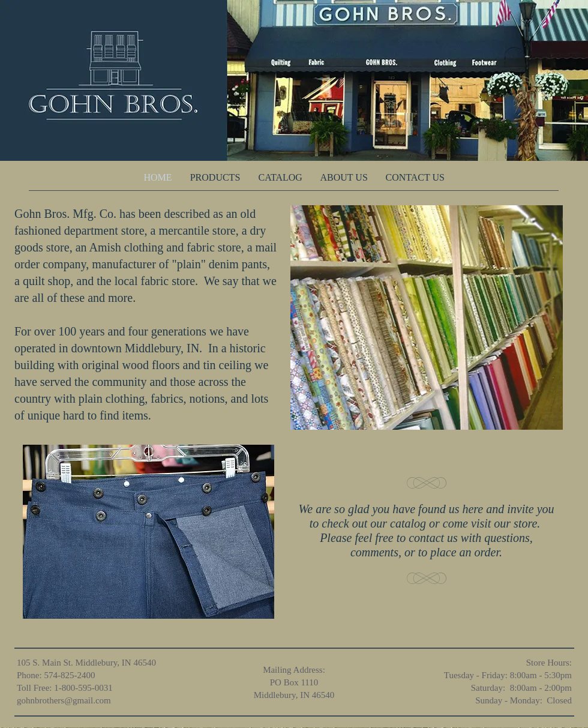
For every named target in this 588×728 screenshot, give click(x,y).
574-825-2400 (69, 675)
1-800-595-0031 (83, 688)
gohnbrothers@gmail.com (64, 700)
